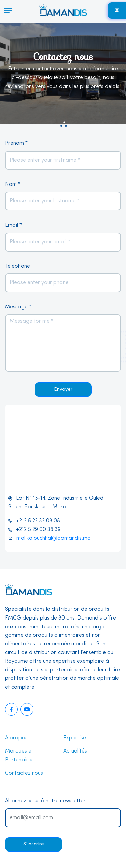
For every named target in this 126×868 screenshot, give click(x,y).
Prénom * (16, 143)
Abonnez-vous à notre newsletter (45, 801)
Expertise (75, 738)
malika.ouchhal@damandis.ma (54, 538)
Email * (13, 225)
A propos (16, 738)
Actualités (75, 751)
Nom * (13, 185)
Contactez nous (24, 773)
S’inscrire (34, 844)
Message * (18, 307)
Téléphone (17, 266)
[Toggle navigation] (6, 11)
